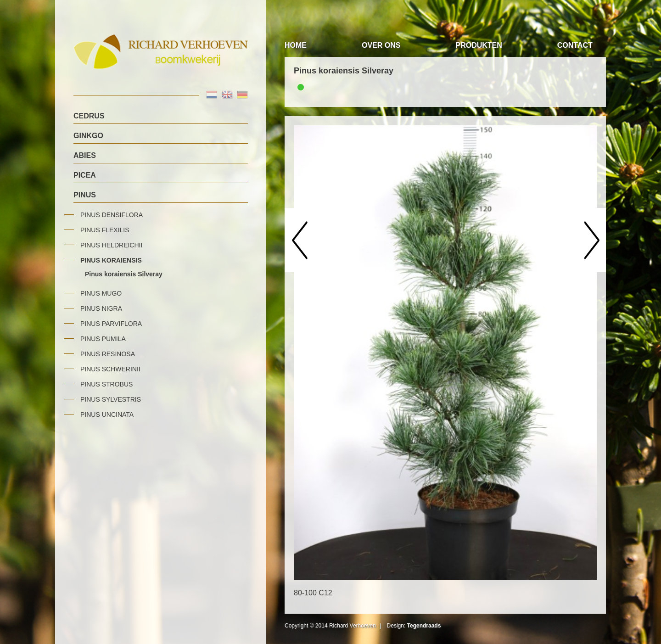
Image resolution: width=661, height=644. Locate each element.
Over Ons (381, 45)
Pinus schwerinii (110, 369)
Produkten (479, 45)
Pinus (85, 195)
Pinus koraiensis (111, 260)
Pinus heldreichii (111, 245)
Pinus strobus (106, 384)
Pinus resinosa (108, 354)
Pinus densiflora (112, 215)
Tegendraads (424, 626)
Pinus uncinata (107, 414)
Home (296, 45)
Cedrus (89, 116)
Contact (575, 45)
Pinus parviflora (111, 324)
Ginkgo (88, 136)
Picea (85, 175)
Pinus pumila (103, 339)
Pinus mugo (101, 293)
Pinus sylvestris (111, 399)
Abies (85, 155)
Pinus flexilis (105, 230)
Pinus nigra (101, 308)
